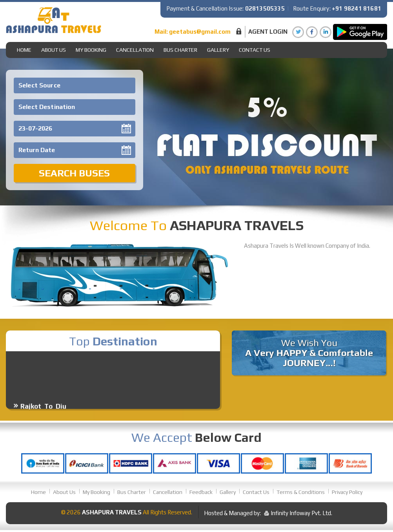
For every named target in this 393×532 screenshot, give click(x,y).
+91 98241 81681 (357, 8)
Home (24, 50)
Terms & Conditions (301, 492)
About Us (54, 50)
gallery (218, 50)
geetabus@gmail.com (200, 32)
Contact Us (255, 50)
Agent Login (268, 32)
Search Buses (74, 173)
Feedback (201, 492)
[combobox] (75, 85)
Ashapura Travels (112, 512)
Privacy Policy (347, 492)
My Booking (91, 50)
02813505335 (265, 8)
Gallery (228, 492)
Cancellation (135, 50)
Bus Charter (180, 50)
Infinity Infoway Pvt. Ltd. (301, 513)
